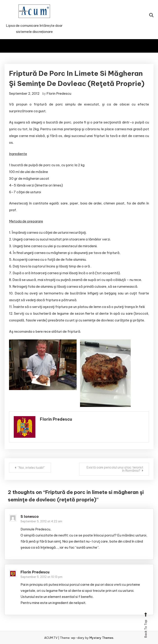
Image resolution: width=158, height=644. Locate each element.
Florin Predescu (59, 93)
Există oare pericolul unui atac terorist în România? (115, 469)
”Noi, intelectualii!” (31, 468)
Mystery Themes (101, 638)
